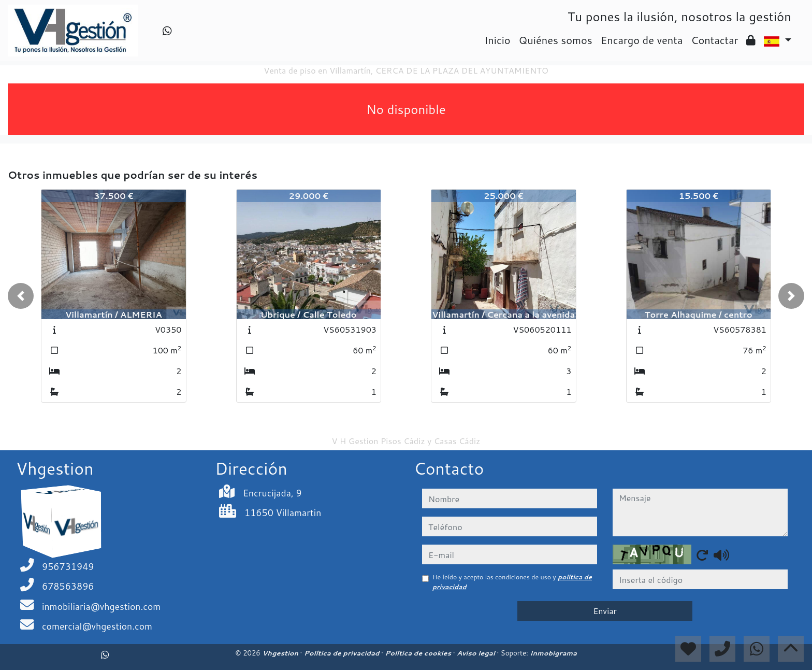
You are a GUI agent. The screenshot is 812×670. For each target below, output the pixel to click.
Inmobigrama (553, 653)
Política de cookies (419, 653)
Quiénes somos (556, 40)
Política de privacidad (343, 653)
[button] (21, 296)
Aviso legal (477, 653)
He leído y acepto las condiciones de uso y (512, 582)
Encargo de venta (642, 40)
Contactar (714, 40)
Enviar (605, 611)
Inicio (497, 40)
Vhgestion (281, 653)
